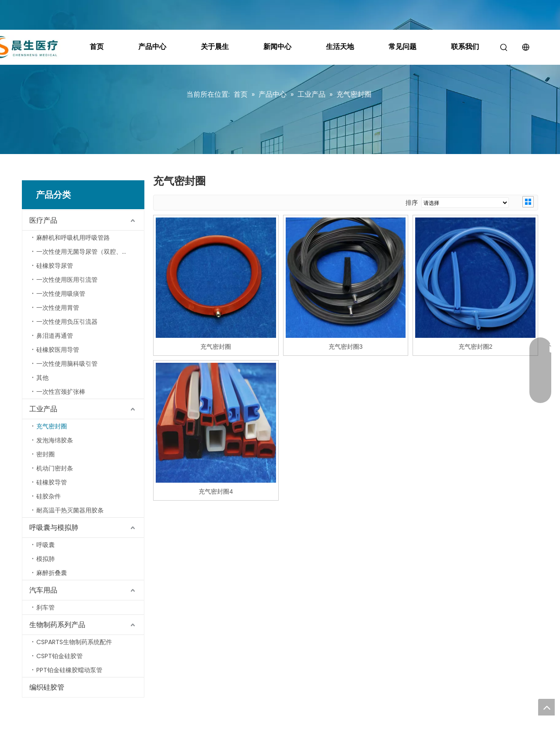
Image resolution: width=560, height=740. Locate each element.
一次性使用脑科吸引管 (67, 364)
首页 (97, 47)
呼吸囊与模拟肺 (54, 528)
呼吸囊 (45, 545)
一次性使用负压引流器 (67, 322)
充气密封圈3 (346, 347)
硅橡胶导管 (52, 482)
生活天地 (340, 47)
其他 (42, 378)
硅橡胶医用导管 (58, 350)
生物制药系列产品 (57, 625)
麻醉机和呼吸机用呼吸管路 (73, 238)
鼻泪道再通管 (55, 336)
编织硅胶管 (47, 687)
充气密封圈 (52, 426)
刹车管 (45, 607)
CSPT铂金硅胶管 (59, 656)
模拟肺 (45, 559)
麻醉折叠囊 (52, 573)
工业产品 (43, 409)
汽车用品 (43, 590)
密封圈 (45, 454)
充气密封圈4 (216, 491)
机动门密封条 (55, 468)
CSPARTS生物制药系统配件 (74, 642)
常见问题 (402, 47)
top (546, 707)
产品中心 (152, 47)
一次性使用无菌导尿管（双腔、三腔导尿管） (90, 252)
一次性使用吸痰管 (61, 294)
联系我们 (465, 47)
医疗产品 (43, 220)
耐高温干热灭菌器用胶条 (70, 510)
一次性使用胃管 (58, 308)
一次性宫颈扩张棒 (61, 392)
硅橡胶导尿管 (55, 266)
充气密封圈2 (476, 347)
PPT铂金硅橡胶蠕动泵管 (69, 670)
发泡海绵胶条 (55, 440)
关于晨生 (215, 47)
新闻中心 (277, 47)
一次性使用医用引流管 (67, 280)
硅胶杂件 (49, 496)
